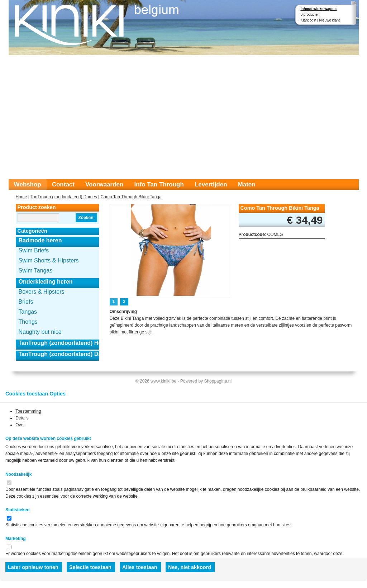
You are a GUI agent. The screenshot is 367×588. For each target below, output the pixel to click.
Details (22, 418)
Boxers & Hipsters (42, 292)
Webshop (28, 184)
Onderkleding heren (46, 282)
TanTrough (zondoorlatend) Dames (64, 197)
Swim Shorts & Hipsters (49, 260)
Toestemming (28, 411)
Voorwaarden (104, 184)
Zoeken (86, 218)
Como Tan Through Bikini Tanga (131, 197)
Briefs (26, 302)
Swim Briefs (34, 250)
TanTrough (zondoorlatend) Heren (59, 343)
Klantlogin (309, 20)
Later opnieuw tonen (33, 567)
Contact (63, 184)
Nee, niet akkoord (190, 567)
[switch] (9, 483)
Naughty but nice (40, 332)
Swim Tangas (36, 271)
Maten (247, 184)
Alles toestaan (140, 567)
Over (20, 425)
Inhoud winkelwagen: (319, 9)
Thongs (28, 322)
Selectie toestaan (90, 567)
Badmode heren (40, 240)
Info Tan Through (159, 184)
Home (22, 197)
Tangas (28, 312)
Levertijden (211, 184)
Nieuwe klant (330, 20)
